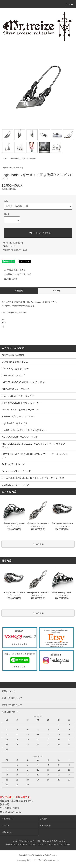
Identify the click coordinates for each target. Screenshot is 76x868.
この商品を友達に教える (13, 270)
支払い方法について (27, 841)
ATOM (68, 844)
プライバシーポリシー (36, 844)
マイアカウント (8, 819)
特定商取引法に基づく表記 (15, 250)
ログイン (5, 826)
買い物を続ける (9, 279)
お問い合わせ (7, 832)
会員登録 (43, 819)
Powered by (38, 861)
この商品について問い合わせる (16, 274)
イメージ (57, 291)
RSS (63, 844)
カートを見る (45, 826)
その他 (34, 159)
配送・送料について (44, 841)
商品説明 (19, 291)
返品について (9, 246)
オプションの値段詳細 (13, 243)
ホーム (6, 159)
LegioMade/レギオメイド (20, 159)
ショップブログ (53, 844)
